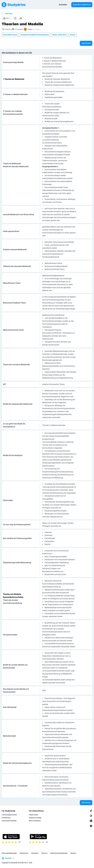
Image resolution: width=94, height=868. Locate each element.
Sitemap (73, 853)
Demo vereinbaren (35, 821)
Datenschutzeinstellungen (59, 853)
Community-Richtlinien (9, 821)
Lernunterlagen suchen (9, 815)
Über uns (44, 853)
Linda (30, 29)
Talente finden (34, 815)
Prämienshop (6, 818)
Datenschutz (24, 853)
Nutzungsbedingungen (9, 853)
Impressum (35, 853)
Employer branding (35, 818)
